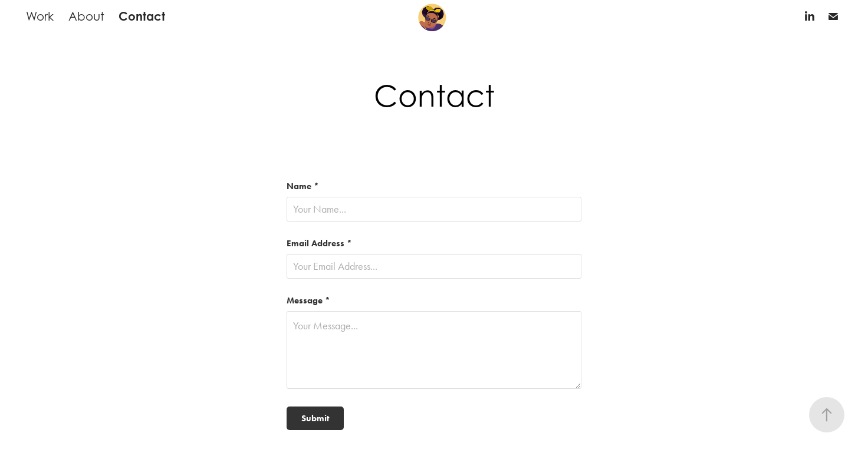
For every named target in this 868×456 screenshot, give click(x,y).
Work (40, 16)
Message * (308, 301)
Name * (303, 186)
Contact (142, 16)
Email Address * (319, 244)
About (86, 16)
